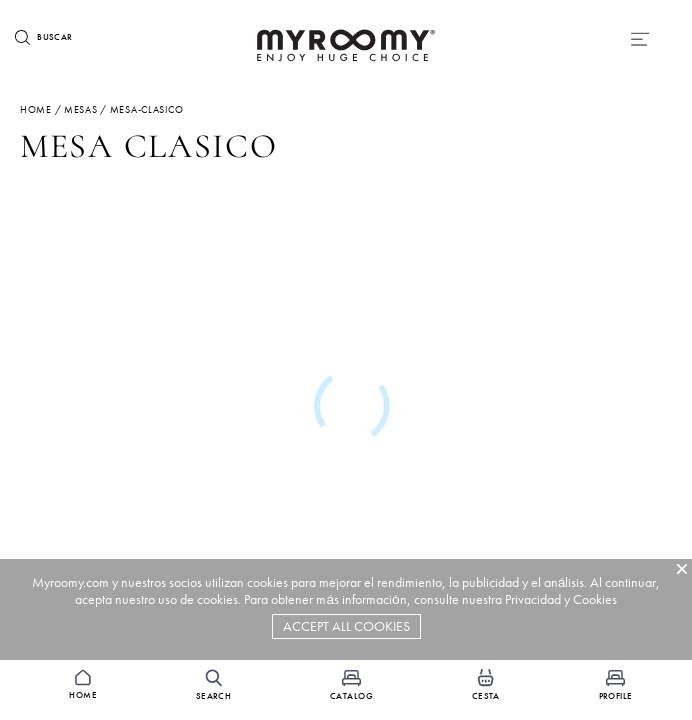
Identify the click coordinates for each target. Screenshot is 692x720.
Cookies (595, 599)
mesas (81, 109)
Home (36, 109)
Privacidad (533, 599)
